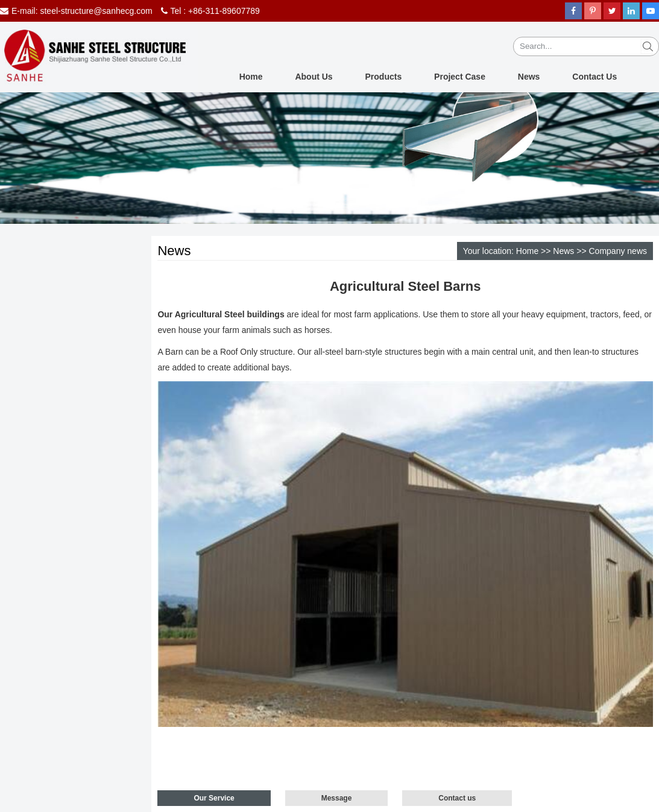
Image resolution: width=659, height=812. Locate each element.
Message (337, 798)
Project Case (460, 77)
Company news (618, 251)
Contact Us (594, 77)
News (529, 77)
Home (251, 77)
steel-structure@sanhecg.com (96, 11)
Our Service (214, 798)
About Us (314, 77)
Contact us (457, 798)
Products (384, 77)
